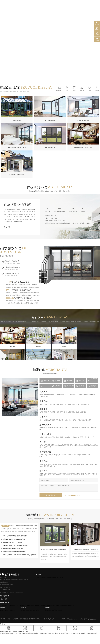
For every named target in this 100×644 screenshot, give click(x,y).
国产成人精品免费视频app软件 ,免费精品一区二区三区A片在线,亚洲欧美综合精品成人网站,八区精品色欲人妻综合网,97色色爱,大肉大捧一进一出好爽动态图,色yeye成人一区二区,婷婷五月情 (48, 633)
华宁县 (91, 626)
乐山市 (25, 630)
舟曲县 (75, 628)
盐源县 (8, 626)
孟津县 (25, 626)
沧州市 (42, 628)
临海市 (75, 630)
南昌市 (8, 630)
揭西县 (58, 628)
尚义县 (91, 630)
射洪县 (58, 626)
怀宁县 (8, 628)
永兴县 (25, 628)
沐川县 (42, 626)
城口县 (58, 630)
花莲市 (91, 628)
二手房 (75, 626)
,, (0, 1)
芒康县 (42, 630)
